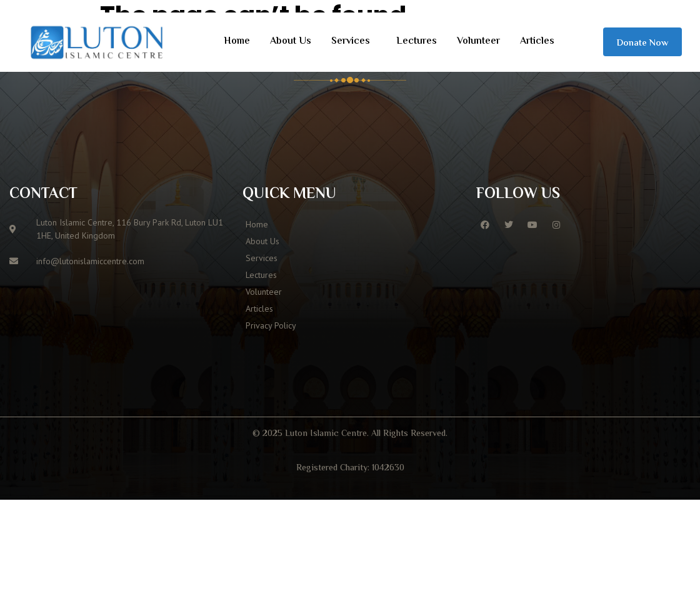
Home (237, 42)
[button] (354, 42)
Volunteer (478, 42)
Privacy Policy (271, 325)
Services (351, 42)
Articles (537, 42)
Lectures (417, 42)
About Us (291, 42)
